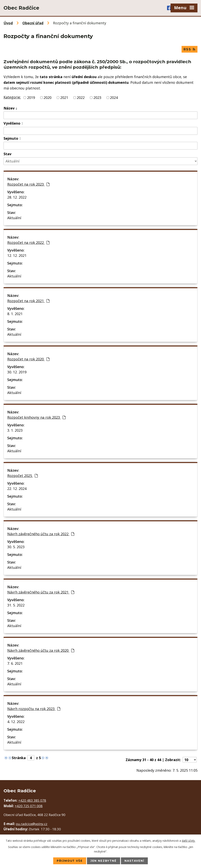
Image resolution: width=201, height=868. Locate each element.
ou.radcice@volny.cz (32, 824)
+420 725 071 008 (29, 806)
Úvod (8, 23)
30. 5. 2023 (16, 547)
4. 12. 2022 (16, 722)
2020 (48, 98)
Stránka (19, 758)
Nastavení (135, 861)
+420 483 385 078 (32, 801)
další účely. (189, 840)
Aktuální (14, 218)
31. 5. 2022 (16, 605)
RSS (189, 49)
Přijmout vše (69, 861)
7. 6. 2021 (15, 664)
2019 (31, 98)
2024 (114, 98)
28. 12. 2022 (17, 198)
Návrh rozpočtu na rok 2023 (34, 709)
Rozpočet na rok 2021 (28, 301)
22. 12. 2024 (17, 489)
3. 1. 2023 (15, 431)
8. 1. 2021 (15, 314)
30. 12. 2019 (17, 372)
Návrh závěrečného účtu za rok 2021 (41, 593)
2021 (64, 98)
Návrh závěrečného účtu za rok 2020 (41, 651)
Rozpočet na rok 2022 (28, 243)
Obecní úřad (33, 23)
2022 (81, 98)
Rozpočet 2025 (22, 476)
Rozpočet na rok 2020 (28, 359)
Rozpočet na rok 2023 (28, 185)
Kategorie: (12, 97)
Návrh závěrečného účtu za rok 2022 (41, 534)
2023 (97, 98)
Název (9, 108)
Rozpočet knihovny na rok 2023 (36, 418)
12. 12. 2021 (17, 256)
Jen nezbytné (103, 861)
